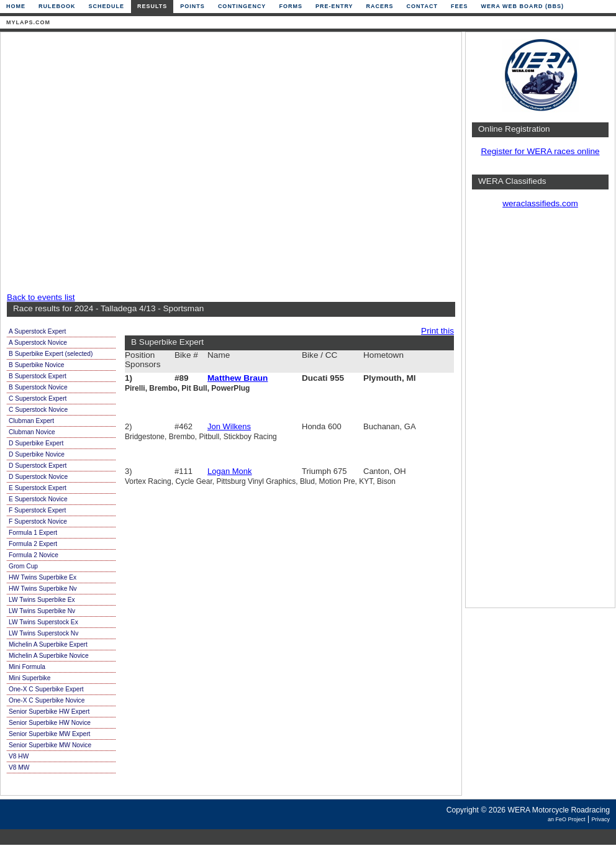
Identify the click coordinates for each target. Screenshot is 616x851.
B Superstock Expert (38, 376)
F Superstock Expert (37, 510)
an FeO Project (567, 819)
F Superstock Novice (38, 521)
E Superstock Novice (38, 499)
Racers (380, 6)
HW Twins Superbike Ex (43, 577)
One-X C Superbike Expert (46, 689)
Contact (422, 6)
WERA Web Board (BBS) (522, 6)
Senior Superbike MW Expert (49, 734)
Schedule (107, 6)
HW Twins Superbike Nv (43, 589)
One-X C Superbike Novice (47, 700)
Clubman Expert (31, 421)
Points (192, 6)
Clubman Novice (32, 432)
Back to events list (41, 297)
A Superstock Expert (37, 331)
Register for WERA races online (540, 151)
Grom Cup (23, 566)
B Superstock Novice (38, 387)
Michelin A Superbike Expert (48, 644)
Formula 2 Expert (33, 544)
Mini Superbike (29, 678)
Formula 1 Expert (33, 533)
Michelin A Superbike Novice (49, 656)
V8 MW (19, 767)
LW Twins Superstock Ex (43, 622)
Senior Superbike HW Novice (50, 723)
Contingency (242, 6)
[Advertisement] (125, 163)
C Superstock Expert (38, 398)
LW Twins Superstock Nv (43, 633)
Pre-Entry (334, 6)
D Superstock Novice (38, 477)
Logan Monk (230, 471)
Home (16, 6)
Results (152, 6)
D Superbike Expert (36, 443)
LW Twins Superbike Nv (42, 611)
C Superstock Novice (38, 410)
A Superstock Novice (38, 343)
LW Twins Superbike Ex (42, 600)
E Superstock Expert (38, 488)
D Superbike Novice (37, 454)
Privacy (600, 819)
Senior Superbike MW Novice (50, 745)
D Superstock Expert (38, 466)
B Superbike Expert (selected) (51, 354)
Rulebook (57, 6)
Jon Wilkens (229, 426)
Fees (460, 6)
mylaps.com (28, 22)
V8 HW (19, 756)
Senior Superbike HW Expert (49, 712)
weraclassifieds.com (540, 203)
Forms (291, 6)
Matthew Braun (238, 378)
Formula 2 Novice (34, 555)
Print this (437, 331)
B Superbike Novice (36, 365)
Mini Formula (27, 667)
